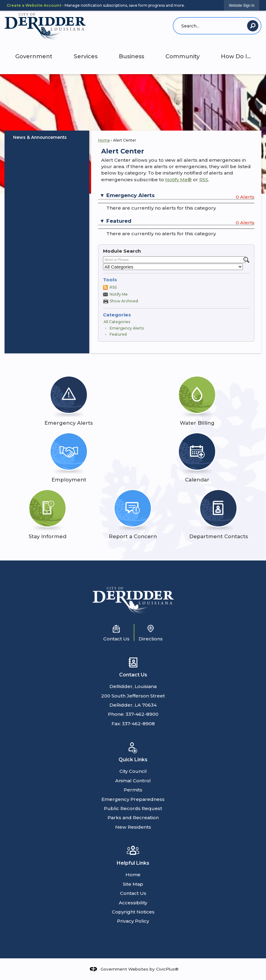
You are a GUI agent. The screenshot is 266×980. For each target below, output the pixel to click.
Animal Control (133, 781)
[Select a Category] (173, 267)
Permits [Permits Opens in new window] (133, 790)
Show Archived (124, 301)
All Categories (117, 322)
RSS (204, 180)
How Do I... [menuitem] (236, 56)
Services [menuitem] (86, 56)
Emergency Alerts (127, 328)
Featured (118, 334)
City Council (133, 771)
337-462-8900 (142, 714)
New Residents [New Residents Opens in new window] (133, 827)
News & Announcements (40, 137)
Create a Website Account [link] (34, 5)
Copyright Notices (133, 912)
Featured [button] (119, 221)
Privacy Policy (133, 921)
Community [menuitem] (183, 56)
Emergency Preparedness (133, 799)
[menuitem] (47, 137)
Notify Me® (178, 180)
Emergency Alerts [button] (131, 195)
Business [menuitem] (131, 56)
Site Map (133, 884)
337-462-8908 (138, 724)
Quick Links (133, 760)
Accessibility (133, 903)
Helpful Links (133, 863)
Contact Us (133, 893)
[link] (242, 5)
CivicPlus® (167, 969)
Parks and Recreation (133, 818)
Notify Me (119, 294)
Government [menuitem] (34, 56)
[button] (253, 26)
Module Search (122, 251)
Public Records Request (133, 808)
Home (104, 140)
